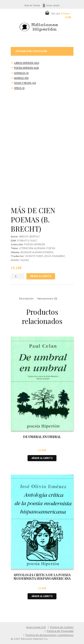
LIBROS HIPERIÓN (24, 63)
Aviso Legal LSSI (36, 627)
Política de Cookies (62, 627)
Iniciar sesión (53, 5)
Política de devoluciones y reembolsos (50, 635)
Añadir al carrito (41, 276)
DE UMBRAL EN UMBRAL (42, 437)
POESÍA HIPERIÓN (24, 68)
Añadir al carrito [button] (42, 458)
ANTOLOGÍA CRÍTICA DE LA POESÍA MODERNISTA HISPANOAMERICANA (42, 577)
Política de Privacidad (60, 631)
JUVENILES (20, 73)
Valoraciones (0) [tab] (47, 298)
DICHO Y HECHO (23, 83)
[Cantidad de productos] (17, 276)
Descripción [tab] (26, 298)
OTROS (18, 88)
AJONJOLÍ (19, 78)
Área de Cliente (32, 5)
